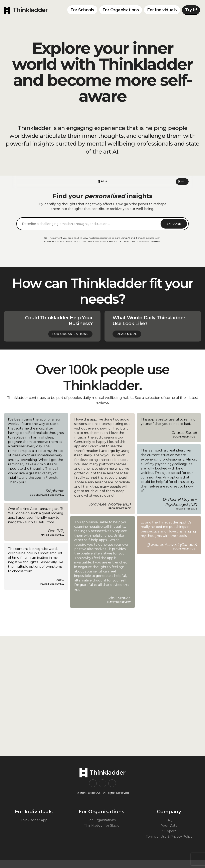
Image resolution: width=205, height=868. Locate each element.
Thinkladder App (34, 820)
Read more (127, 334)
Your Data (169, 826)
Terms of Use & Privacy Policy (169, 837)
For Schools (82, 10)
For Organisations (121, 10)
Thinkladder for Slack (101, 826)
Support (169, 831)
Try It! (191, 10)
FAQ (169, 820)
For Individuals (162, 10)
